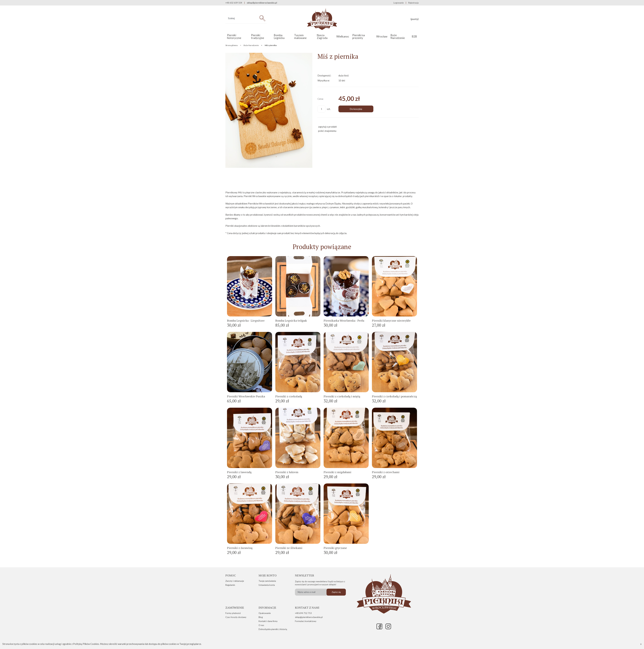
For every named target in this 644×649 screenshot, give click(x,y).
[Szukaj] (262, 18)
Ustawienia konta (267, 585)
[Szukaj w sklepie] (242, 18)
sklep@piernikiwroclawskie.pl (262, 3)
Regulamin (230, 585)
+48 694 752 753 (303, 613)
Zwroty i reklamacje (235, 581)
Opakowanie (265, 613)
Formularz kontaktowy (306, 621)
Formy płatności (233, 613)
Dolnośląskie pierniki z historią (273, 629)
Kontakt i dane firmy (268, 621)
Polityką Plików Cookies (86, 644)
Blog (261, 617)
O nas (261, 625)
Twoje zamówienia (267, 581)
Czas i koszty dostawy (236, 617)
